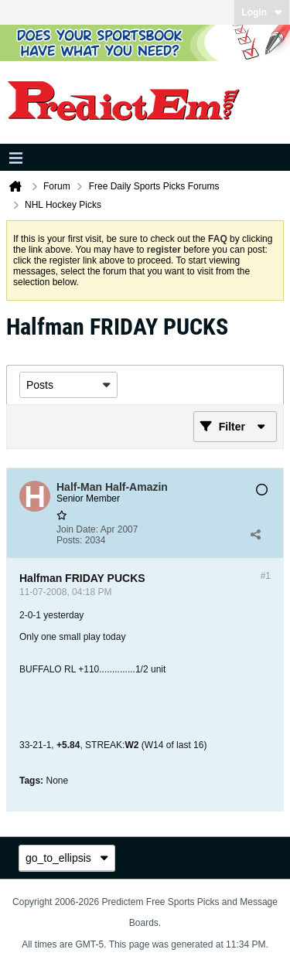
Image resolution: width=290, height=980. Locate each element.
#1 (266, 576)
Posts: (69, 540)
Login (262, 12)
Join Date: (77, 529)
